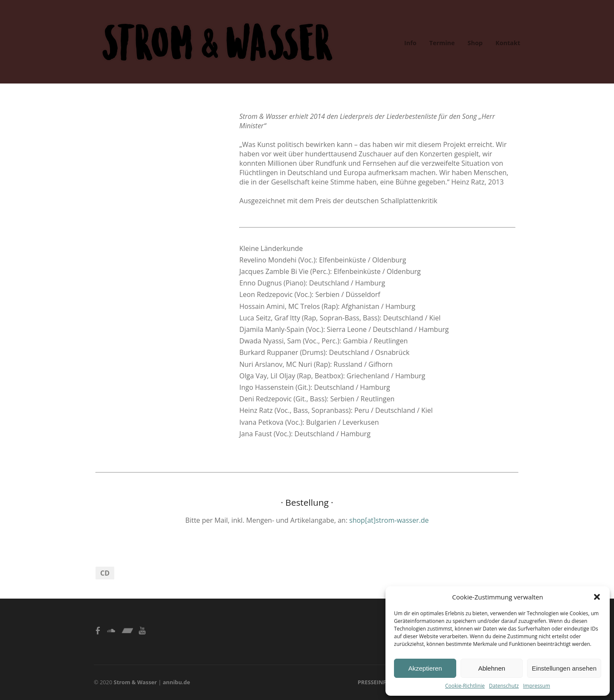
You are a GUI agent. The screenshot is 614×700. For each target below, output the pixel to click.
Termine (442, 43)
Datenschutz (504, 686)
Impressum (537, 686)
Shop (475, 43)
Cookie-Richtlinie (465, 686)
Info (410, 43)
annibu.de (177, 682)
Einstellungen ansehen (564, 668)
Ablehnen (491, 668)
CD (105, 573)
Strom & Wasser (135, 682)
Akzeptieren (425, 668)
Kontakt (508, 43)
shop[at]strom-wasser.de (389, 520)
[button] (597, 597)
